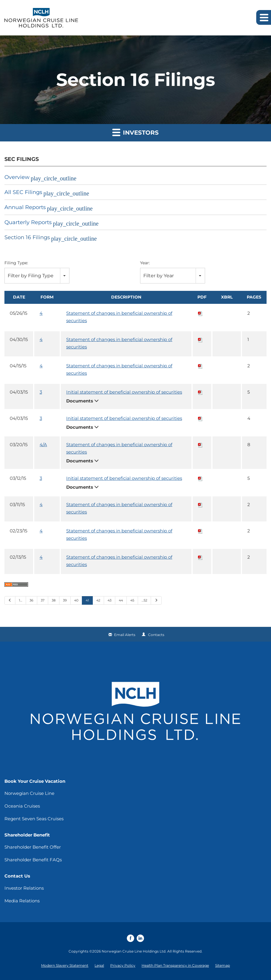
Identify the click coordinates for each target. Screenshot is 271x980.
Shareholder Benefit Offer (33, 847)
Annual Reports (25, 207)
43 (109, 600)
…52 (144, 600)
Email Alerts (125, 635)
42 (98, 600)
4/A (43, 445)
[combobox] (37, 276)
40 (76, 600)
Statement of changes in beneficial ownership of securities (119, 317)
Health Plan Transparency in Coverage (175, 965)
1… (21, 600)
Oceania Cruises (22, 806)
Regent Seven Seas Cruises (34, 819)
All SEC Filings (23, 192)
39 (65, 600)
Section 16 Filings (27, 237)
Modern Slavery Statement (65, 965)
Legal (99, 965)
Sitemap (223, 965)
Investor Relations (24, 888)
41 (87, 600)
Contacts (156, 635)
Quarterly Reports (28, 222)
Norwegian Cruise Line (29, 793)
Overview (17, 177)
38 (54, 600)
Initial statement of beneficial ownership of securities (124, 392)
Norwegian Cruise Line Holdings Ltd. (134, 951)
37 (43, 600)
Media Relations (22, 901)
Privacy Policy (123, 965)
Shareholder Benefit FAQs (33, 860)
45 (132, 600)
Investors (135, 132)
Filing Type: (16, 263)
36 (31, 600)
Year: (145, 263)
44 (121, 600)
